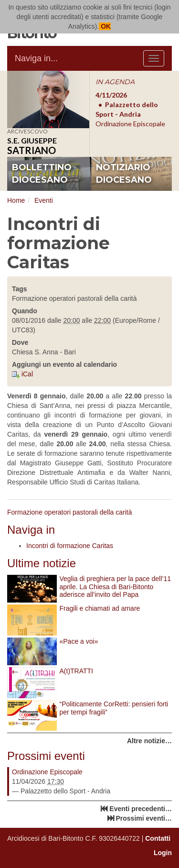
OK (105, 26)
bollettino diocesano (42, 174)
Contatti (158, 838)
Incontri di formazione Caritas (70, 546)
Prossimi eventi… (144, 818)
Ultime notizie (42, 563)
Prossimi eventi (46, 756)
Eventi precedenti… (141, 809)
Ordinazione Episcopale (47, 772)
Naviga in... (36, 58)
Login (163, 853)
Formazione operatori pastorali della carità (69, 512)
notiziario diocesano (124, 174)
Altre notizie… (149, 741)
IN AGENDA (115, 82)
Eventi (44, 200)
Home (16, 200)
